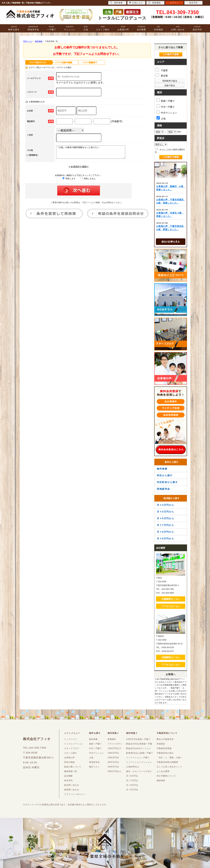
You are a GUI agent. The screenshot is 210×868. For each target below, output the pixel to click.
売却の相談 (69, 762)
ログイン (174, 3)
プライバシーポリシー (75, 794)
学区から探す (165, 475)
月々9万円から (166, 539)
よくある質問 (163, 771)
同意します (69, 181)
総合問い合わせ (72, 785)
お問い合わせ (178, 28)
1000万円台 (113, 753)
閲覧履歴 (154, 3)
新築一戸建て (166, 100)
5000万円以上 (114, 771)
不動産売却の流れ (165, 753)
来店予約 (197, 28)
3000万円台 (113, 762)
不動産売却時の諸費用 (167, 762)
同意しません (88, 181)
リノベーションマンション (139, 762)
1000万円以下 (114, 748)
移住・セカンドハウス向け (139, 771)
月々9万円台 (132, 790)
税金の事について (73, 767)
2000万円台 (113, 758)
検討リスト (94, 767)
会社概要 (141, 28)
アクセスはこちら (171, 606)
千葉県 (162, 70)
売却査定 (161, 744)
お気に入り (136, 3)
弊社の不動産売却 (165, 739)
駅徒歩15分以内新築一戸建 (139, 744)
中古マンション (167, 112)
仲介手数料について (166, 776)
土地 (86, 28)
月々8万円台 (132, 785)
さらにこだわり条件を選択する (170, 151)
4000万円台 (113, 767)
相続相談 (161, 781)
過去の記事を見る (171, 242)
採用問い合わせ (72, 790)
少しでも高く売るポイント (169, 767)
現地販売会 (163, 489)
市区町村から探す (167, 482)
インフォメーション (74, 744)
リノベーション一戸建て (138, 758)
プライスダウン (115, 744)
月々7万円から (166, 525)
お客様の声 (123, 28)
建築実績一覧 (71, 771)
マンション (70, 28)
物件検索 (162, 469)
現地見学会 (33, 28)
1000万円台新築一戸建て (138, 739)
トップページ (71, 739)
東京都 (162, 75)
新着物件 (112, 739)
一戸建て (52, 28)
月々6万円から (166, 518)
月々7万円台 (132, 781)
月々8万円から (166, 532)
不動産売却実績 (164, 748)
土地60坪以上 (133, 767)
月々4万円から (166, 505)
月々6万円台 (132, 776)
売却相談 (158, 28)
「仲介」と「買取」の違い (169, 758)
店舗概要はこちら (171, 599)
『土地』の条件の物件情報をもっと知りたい (95, 153)
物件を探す (14, 28)
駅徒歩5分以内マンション (139, 748)
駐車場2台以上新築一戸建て (140, 753)
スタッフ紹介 (103, 28)
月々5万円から (166, 512)
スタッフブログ (72, 748)
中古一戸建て (166, 106)
